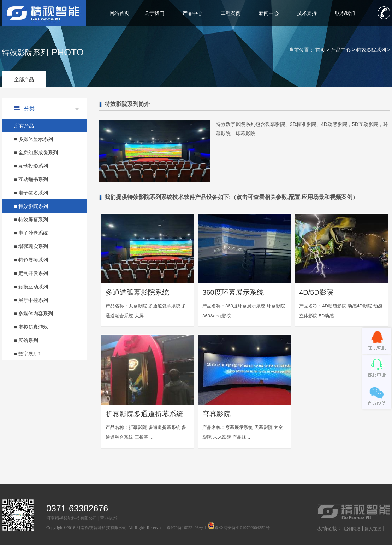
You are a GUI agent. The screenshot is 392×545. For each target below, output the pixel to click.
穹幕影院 (216, 414)
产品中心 (192, 13)
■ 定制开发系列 (31, 273)
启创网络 (352, 529)
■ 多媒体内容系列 (34, 313)
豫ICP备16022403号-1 (187, 528)
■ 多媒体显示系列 (34, 139)
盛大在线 (373, 529)
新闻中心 (269, 13)
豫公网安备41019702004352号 (239, 528)
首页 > (323, 50)
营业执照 (108, 518)
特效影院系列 (371, 50)
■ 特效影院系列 (31, 206)
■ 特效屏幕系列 (31, 220)
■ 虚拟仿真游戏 (31, 327)
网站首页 (119, 13)
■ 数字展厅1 (28, 354)
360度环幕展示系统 (233, 292)
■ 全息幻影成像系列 (36, 152)
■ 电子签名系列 (31, 193)
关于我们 (154, 13)
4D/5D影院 (316, 292)
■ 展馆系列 (26, 340)
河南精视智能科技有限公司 (72, 518)
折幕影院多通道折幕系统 (144, 414)
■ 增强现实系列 (31, 246)
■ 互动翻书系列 (31, 179)
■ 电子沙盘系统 (31, 233)
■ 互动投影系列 (31, 166)
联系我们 (345, 13)
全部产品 (24, 79)
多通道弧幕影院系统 (137, 292)
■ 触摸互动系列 (31, 287)
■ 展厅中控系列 (31, 300)
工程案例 (231, 13)
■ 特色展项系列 (31, 260)
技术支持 (307, 13)
